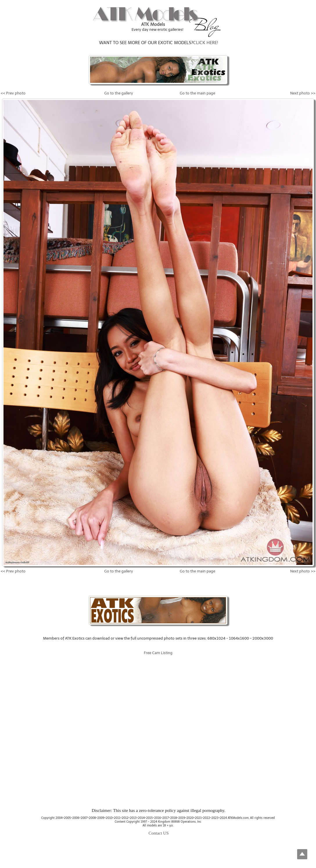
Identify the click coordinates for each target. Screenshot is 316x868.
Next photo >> (303, 93)
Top (302, 854)
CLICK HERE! (206, 43)
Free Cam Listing (158, 653)
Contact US (159, 833)
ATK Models (153, 24)
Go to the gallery (119, 93)
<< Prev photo (13, 93)
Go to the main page (198, 93)
